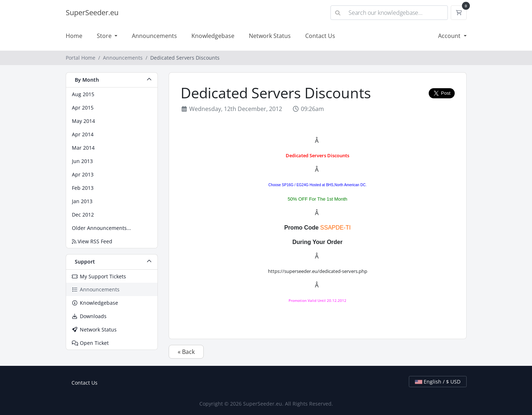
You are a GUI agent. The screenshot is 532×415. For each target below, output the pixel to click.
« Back (186, 352)
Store (105, 36)
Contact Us (320, 36)
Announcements (154, 36)
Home (74, 36)
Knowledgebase (213, 36)
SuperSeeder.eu (92, 12)
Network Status (270, 36)
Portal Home (81, 58)
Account (450, 36)
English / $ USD (438, 382)
